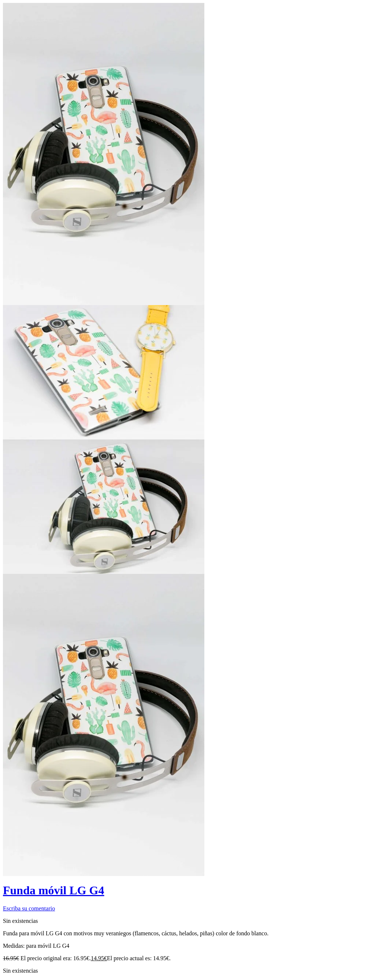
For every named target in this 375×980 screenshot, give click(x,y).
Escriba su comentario (29, 908)
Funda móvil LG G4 (54, 890)
